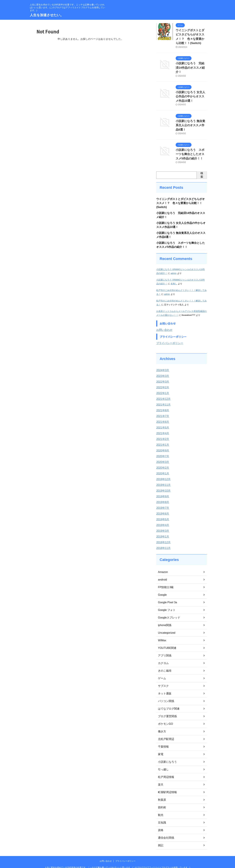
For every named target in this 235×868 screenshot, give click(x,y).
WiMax (162, 625)
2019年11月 (163, 470)
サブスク (163, 671)
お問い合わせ (164, 315)
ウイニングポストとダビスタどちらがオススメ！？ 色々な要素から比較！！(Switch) (191, 34)
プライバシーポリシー (170, 328)
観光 (160, 800)
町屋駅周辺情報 (166, 777)
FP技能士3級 (165, 572)
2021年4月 (162, 418)
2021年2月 (162, 424)
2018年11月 (163, 533)
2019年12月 (163, 464)
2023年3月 (162, 361)
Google (162, 580)
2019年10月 (163, 476)
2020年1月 (162, 458)
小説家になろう (166, 747)
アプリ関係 (164, 640)
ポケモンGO (165, 709)
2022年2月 (162, 372)
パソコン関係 (165, 686)
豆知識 (161, 807)
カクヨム (163, 648)
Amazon (162, 557)
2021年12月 (163, 384)
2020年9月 (162, 435)
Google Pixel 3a (166, 587)
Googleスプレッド (168, 602)
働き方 (161, 716)
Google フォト (166, 595)
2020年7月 (162, 441)
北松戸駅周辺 (165, 724)
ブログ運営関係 (166, 701)
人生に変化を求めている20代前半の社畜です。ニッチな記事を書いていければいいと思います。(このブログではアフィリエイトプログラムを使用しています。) (117, 852)
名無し (174, 268)
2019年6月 (162, 499)
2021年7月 (162, 401)
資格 (160, 815)
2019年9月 (162, 481)
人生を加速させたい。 (47, 15)
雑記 (160, 830)
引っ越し (163, 754)
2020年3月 (162, 447)
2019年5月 (162, 504)
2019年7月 (162, 493)
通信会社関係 (165, 823)
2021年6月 (162, 407)
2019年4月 (162, 510)
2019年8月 (162, 487)
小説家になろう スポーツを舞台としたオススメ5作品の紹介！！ (191, 136)
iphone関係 (164, 610)
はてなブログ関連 (167, 694)
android (162, 564)
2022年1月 (162, 378)
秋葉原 (161, 785)
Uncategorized (166, 618)
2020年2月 (162, 453)
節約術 (161, 792)
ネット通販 (164, 678)
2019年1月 (162, 521)
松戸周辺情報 (165, 762)
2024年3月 (162, 355)
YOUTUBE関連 (166, 633)
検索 (202, 156)
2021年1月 (162, 430)
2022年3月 (162, 367)
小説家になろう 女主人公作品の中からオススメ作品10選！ (190, 85)
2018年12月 (163, 527)
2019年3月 (162, 516)
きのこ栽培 (164, 656)
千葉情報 (163, 732)
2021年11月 (163, 390)
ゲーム (161, 663)
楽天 (160, 769)
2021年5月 (162, 412)
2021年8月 (162, 395)
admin (174, 258)
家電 (160, 739)
